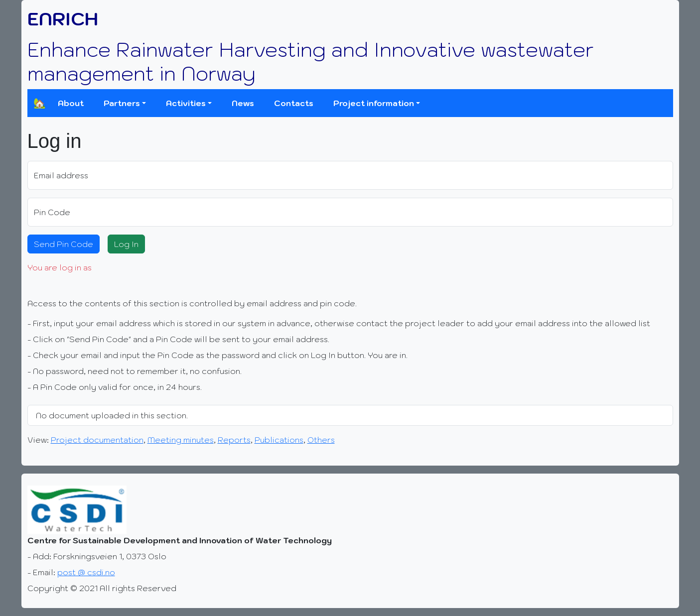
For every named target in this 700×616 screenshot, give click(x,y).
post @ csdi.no (86, 572)
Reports (234, 440)
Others (321, 440)
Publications (279, 440)
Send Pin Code (64, 244)
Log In (126, 244)
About (71, 103)
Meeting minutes (181, 440)
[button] (125, 103)
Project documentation (97, 440)
